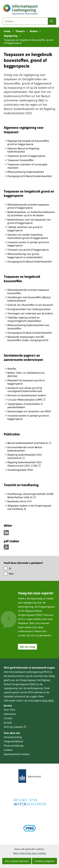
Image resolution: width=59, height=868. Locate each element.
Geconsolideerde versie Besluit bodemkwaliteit (25, 449)
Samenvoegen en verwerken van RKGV (29, 411)
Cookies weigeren (44, 861)
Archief (8, 723)
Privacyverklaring (14, 746)
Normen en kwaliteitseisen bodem (27, 395)
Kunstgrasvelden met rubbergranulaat (29, 309)
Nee (11, 574)
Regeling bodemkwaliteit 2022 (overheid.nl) (25, 456)
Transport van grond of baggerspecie (28, 250)
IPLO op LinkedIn (15, 727)
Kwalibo (12, 369)
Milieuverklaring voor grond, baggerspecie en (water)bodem (25, 256)
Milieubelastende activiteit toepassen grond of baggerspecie (28, 206)
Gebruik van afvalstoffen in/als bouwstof (30, 305)
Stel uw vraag (27, 647)
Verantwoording (13, 737)
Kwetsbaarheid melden (17, 754)
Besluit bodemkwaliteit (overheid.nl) (29, 443)
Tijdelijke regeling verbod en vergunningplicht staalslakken (24, 319)
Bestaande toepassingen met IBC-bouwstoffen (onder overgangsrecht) (28, 338)
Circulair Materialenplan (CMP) (26, 400)
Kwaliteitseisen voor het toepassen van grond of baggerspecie (29, 221)
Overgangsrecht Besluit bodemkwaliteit (30, 176)
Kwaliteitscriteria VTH (20, 501)
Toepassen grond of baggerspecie (26, 156)
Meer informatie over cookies (29, 853)
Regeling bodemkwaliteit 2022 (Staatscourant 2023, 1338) (25, 464)
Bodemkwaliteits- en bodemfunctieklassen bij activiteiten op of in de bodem (31, 214)
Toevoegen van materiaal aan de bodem (30, 313)
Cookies (8, 750)
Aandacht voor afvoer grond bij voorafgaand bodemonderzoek (25, 390)
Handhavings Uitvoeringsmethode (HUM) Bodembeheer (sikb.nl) (30, 496)
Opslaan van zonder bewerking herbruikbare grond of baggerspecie (28, 236)
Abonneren (10, 714)
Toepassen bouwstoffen (21, 160)
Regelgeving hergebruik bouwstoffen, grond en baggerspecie (28, 142)
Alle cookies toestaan (17, 861)
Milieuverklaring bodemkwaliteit (26, 172)
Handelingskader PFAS (20, 470)
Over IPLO (48, 700)
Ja (10, 568)
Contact (8, 718)
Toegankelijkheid (13, 741)
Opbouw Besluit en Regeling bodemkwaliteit (23, 150)
